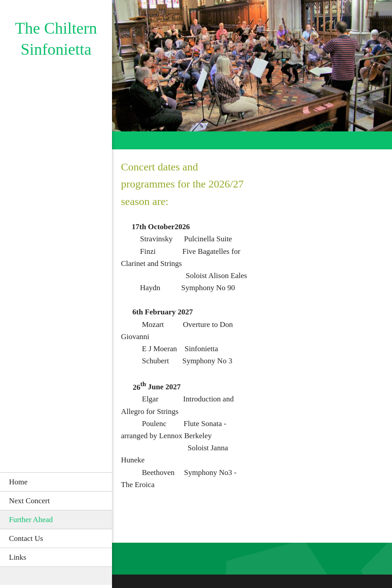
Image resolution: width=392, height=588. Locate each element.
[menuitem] (56, 482)
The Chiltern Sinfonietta (56, 39)
